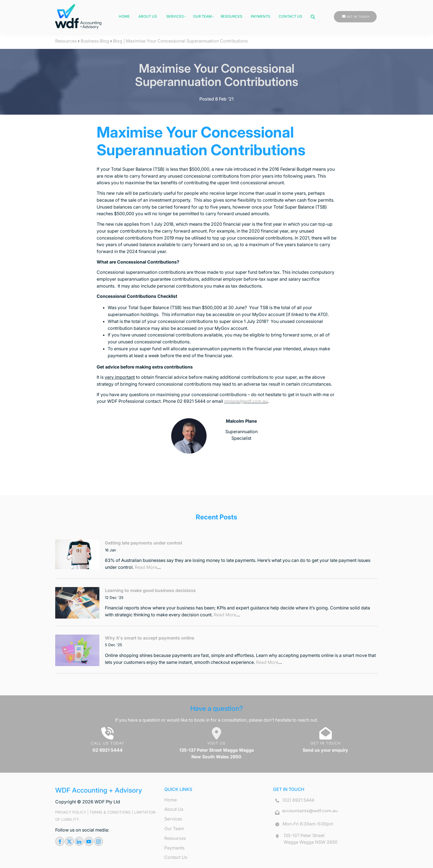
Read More (146, 567)
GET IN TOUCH (345, 14)
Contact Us (290, 16)
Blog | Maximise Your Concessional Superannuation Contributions (180, 41)
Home (124, 16)
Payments (260, 16)
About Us (148, 16)
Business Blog (95, 41)
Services (175, 16)
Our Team (202, 16)
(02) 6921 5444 (298, 800)
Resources (231, 16)
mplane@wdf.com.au (246, 401)
